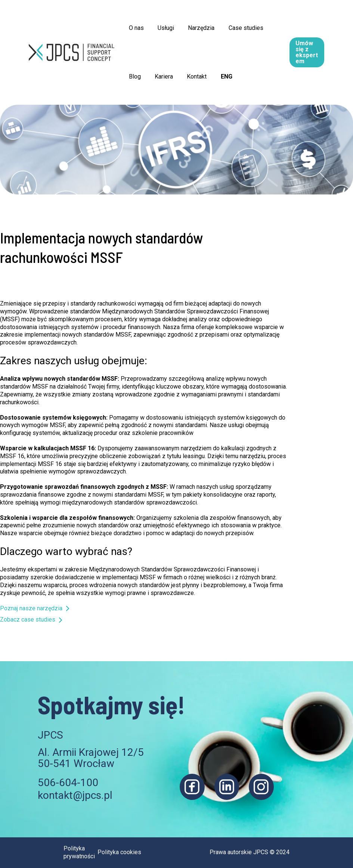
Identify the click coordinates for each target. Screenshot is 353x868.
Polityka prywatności (79, 852)
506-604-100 (68, 783)
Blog (134, 76)
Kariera (161, 76)
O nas (135, 28)
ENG (219, 76)
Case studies (239, 28)
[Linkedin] (227, 787)
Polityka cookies (119, 852)
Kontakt (192, 76)
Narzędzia (196, 28)
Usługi (163, 28)
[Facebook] (192, 787)
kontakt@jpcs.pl (75, 795)
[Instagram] (261, 787)
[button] (320, 52)
